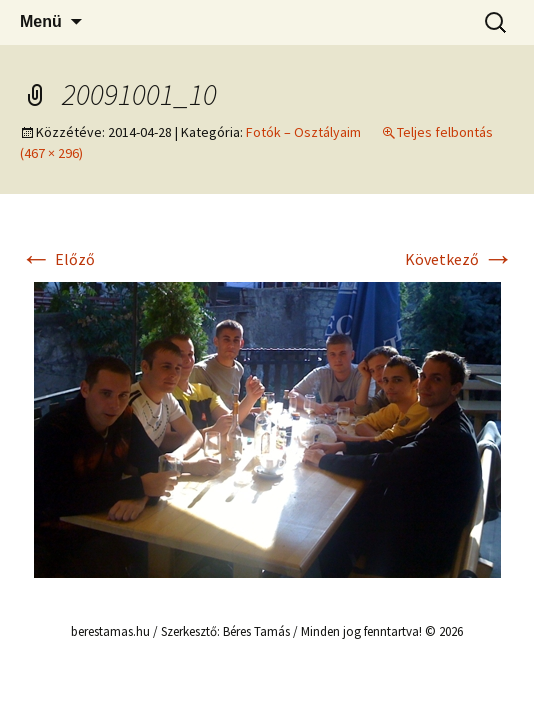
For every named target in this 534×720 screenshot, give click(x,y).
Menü (41, 21)
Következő (459, 259)
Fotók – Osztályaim (303, 132)
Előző (57, 259)
